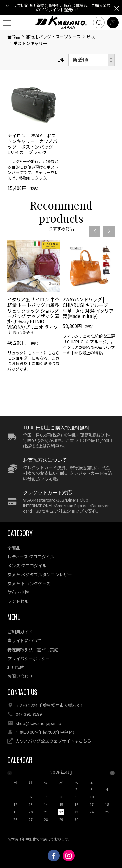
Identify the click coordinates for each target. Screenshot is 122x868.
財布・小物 (18, 592)
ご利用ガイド (20, 632)
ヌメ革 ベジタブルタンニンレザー (40, 575)
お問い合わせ (20, 676)
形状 (91, 36)
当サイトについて (24, 641)
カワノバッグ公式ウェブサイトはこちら (54, 741)
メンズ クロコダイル (27, 565)
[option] (34, 330)
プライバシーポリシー (29, 659)
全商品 (14, 36)
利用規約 (16, 667)
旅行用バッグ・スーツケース (53, 36)
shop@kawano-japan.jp (38, 723)
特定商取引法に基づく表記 (33, 650)
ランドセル (18, 601)
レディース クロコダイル (31, 557)
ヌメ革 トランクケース (29, 583)
